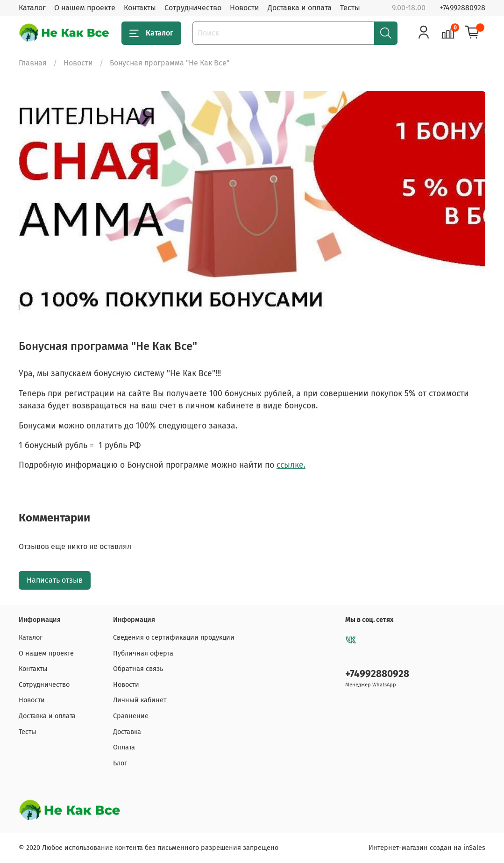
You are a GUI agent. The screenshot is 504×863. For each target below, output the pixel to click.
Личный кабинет (140, 700)
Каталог (32, 8)
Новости (245, 8)
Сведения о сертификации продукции (174, 638)
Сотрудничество (193, 8)
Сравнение (131, 716)
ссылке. (291, 465)
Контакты (140, 8)
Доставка (127, 732)
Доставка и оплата (300, 8)
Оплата (124, 747)
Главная (33, 63)
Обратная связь (138, 669)
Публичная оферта (143, 653)
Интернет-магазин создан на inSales (427, 848)
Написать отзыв (55, 580)
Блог (120, 763)
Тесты (350, 8)
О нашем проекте (85, 8)
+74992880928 (462, 8)
